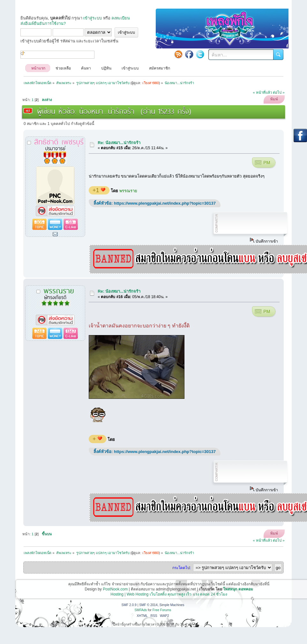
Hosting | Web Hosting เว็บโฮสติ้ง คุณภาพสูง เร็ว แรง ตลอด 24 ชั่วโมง (169, 594)
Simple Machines (172, 605)
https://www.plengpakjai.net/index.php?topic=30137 (165, 203)
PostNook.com (115, 589)
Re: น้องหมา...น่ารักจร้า (119, 143)
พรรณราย (128, 191)
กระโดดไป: (182, 568)
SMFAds (141, 610)
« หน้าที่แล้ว (262, 92)
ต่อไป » (279, 92)
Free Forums (162, 610)
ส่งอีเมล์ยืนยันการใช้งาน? (43, 23)
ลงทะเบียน (121, 18)
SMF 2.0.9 (129, 605)
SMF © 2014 (148, 605)
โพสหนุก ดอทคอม (238, 589)
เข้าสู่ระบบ (93, 18)
